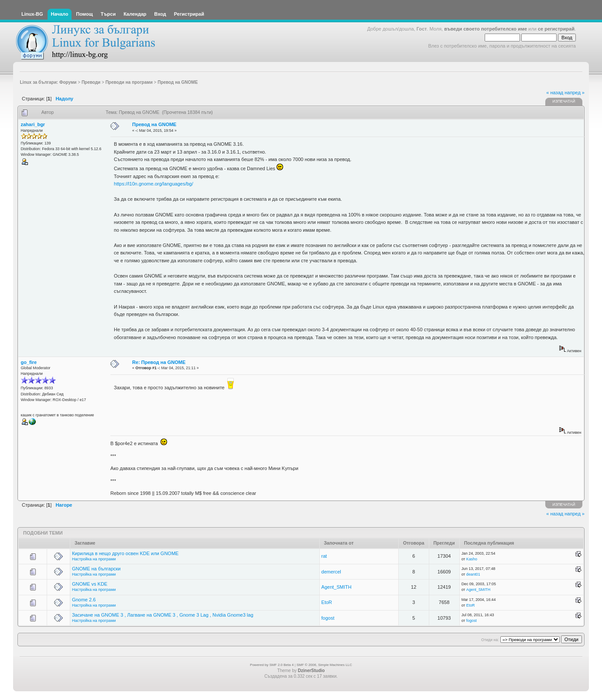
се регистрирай (556, 29)
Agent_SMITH (337, 587)
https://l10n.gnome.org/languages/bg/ (154, 184)
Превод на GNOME (154, 124)
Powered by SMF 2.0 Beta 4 (272, 665)
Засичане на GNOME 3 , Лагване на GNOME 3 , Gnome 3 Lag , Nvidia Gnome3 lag (163, 615)
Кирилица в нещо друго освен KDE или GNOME (125, 553)
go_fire (29, 362)
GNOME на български (96, 569)
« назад (555, 93)
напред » (575, 93)
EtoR (327, 602)
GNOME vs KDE (90, 584)
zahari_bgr (33, 124)
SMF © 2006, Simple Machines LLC (324, 665)
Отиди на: (490, 640)
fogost (328, 618)
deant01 (473, 574)
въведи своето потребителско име (486, 29)
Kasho (472, 559)
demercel (331, 572)
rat (324, 556)
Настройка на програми (94, 559)
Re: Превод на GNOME (159, 362)
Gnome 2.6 (84, 600)
